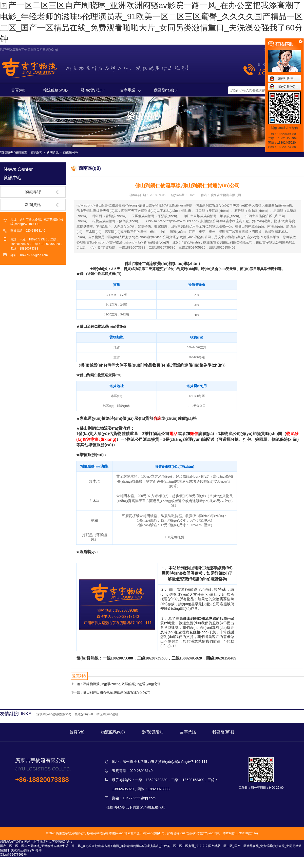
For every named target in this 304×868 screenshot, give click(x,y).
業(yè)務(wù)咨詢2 (291, 87)
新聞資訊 (53, 152)
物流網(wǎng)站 (107, 714)
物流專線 (33, 192)
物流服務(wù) (56, 90)
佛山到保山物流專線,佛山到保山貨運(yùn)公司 (117, 692)
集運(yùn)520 (84, 714)
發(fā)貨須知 (93, 90)
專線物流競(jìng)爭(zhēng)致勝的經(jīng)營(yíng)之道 (122, 684)
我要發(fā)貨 (166, 90)
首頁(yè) (18, 90)
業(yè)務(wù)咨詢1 (291, 78)
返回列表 (79, 676)
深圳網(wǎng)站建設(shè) (54, 714)
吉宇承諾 (131, 90)
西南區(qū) (70, 152)
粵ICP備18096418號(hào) (240, 833)
